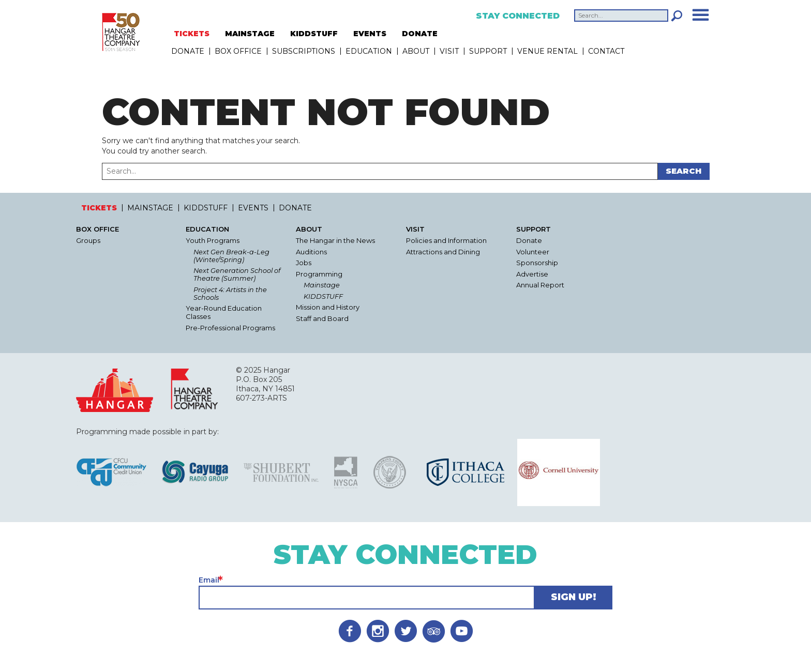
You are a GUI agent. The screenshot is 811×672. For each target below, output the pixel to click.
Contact (606, 51)
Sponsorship (537, 263)
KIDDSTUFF (314, 34)
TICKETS (192, 34)
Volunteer (533, 252)
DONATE (420, 34)
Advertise (532, 274)
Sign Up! (574, 597)
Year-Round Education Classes (224, 312)
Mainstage (322, 285)
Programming (319, 274)
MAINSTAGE (250, 34)
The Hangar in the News (335, 241)
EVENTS (370, 34)
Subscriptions (304, 51)
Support (488, 51)
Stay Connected (518, 16)
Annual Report (540, 285)
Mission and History (328, 307)
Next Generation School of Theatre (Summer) (237, 274)
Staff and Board (322, 319)
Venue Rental (547, 51)
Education (369, 51)
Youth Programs (213, 241)
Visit (449, 51)
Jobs (304, 263)
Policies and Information (446, 241)
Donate (529, 241)
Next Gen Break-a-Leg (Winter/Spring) (231, 256)
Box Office (238, 51)
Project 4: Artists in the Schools (230, 294)
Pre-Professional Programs (230, 328)
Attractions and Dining (443, 252)
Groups (88, 241)
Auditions (311, 252)
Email (209, 580)
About (416, 51)
